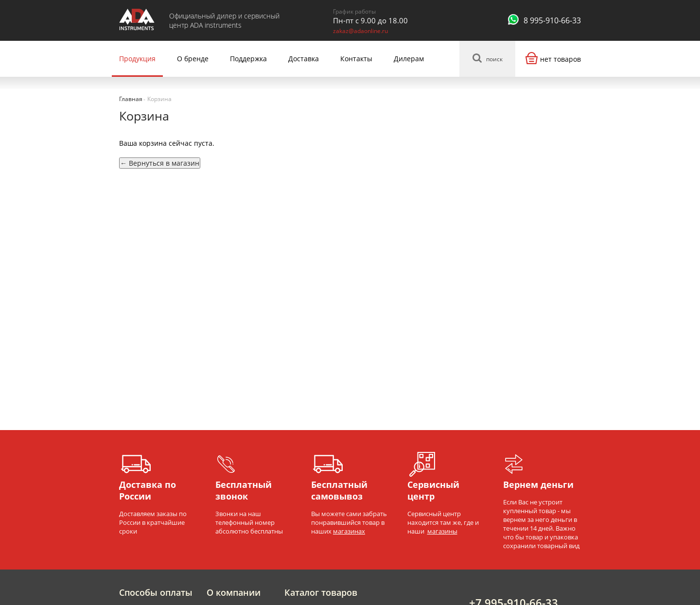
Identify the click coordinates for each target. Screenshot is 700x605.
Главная (131, 99)
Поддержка (248, 59)
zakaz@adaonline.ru (360, 31)
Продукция (137, 59)
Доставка (304, 59)
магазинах (349, 531)
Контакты (356, 59)
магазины (442, 531)
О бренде (193, 59)
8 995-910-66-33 (552, 20)
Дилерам (409, 59)
